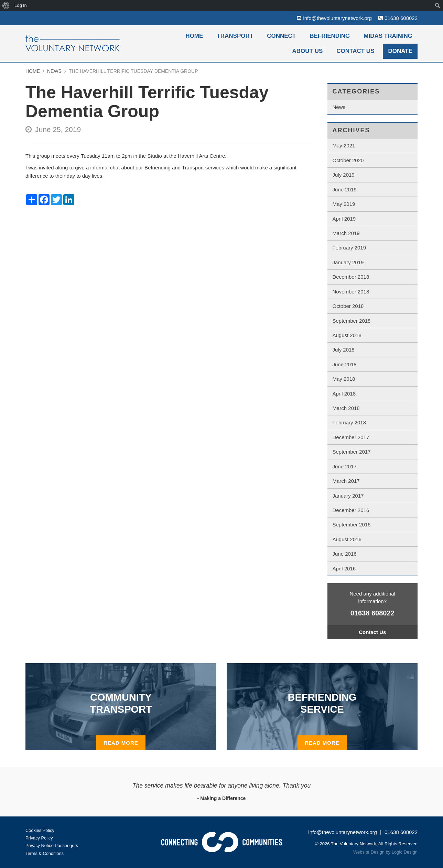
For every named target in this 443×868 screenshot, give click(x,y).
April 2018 (344, 394)
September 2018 (352, 321)
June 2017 (345, 466)
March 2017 (346, 481)
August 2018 (347, 335)
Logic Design (405, 852)
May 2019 (344, 204)
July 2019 (344, 175)
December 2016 (351, 510)
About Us (308, 51)
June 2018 (345, 364)
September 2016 (352, 525)
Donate (400, 51)
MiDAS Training (388, 36)
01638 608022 (401, 18)
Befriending (330, 36)
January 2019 (348, 262)
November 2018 (351, 292)
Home (194, 36)
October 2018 (348, 306)
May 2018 (344, 379)
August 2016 (347, 539)
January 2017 (348, 496)
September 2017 (352, 452)
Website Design (369, 852)
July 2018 (344, 350)
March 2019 (346, 233)
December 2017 (351, 437)
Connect (281, 36)
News (339, 107)
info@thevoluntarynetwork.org (337, 18)
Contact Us (355, 51)
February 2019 (349, 248)
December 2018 (351, 277)
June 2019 (345, 190)
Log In (21, 5)
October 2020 (348, 160)
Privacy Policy (39, 838)
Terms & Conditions (45, 853)
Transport (235, 36)
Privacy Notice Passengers (52, 846)
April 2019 (344, 219)
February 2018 (349, 422)
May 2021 (344, 146)
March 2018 (346, 408)
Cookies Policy (40, 830)
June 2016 (345, 554)
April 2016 (344, 569)
